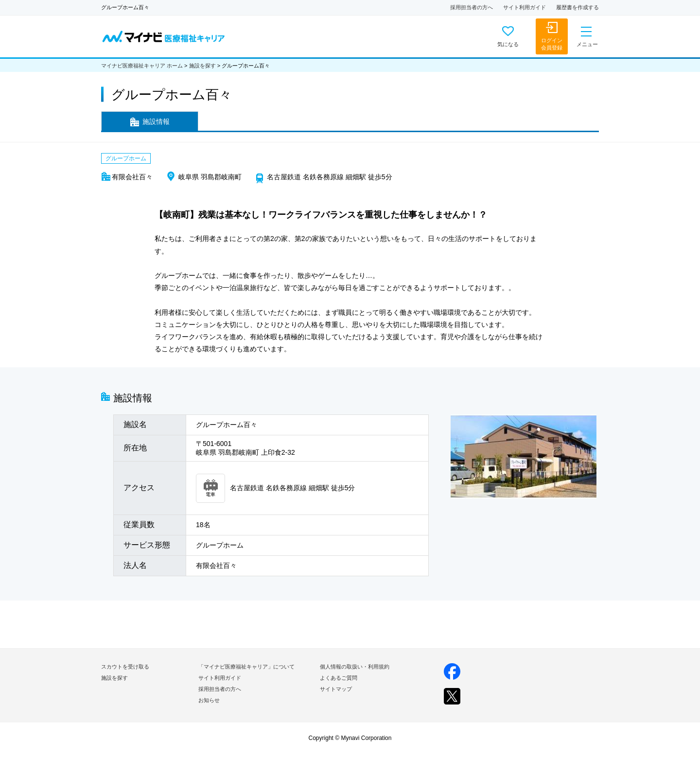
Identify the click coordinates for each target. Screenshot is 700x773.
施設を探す (202, 66)
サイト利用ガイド (525, 7)
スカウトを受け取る (125, 667)
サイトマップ (336, 689)
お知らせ (209, 700)
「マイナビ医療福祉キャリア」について (246, 667)
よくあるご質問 (339, 678)
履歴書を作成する (577, 7)
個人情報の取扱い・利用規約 (355, 667)
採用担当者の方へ (472, 7)
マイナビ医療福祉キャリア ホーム (142, 66)
